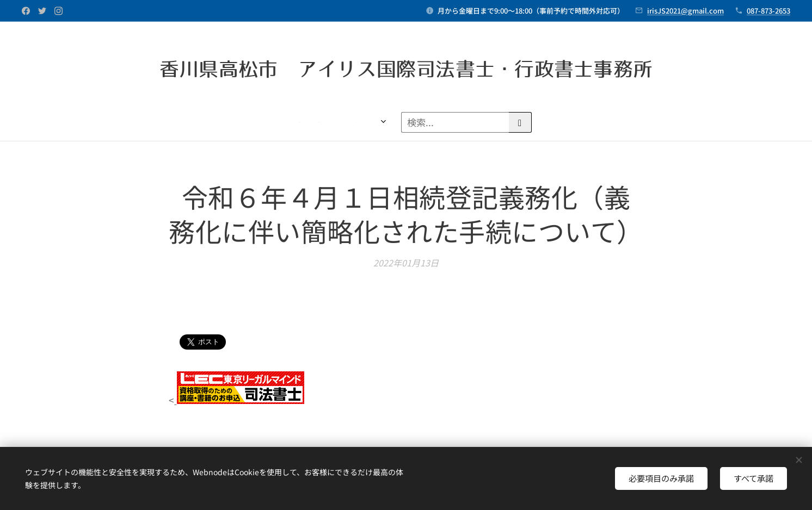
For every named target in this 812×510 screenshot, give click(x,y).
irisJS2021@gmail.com (685, 11)
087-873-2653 (768, 11)
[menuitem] (101, 122)
